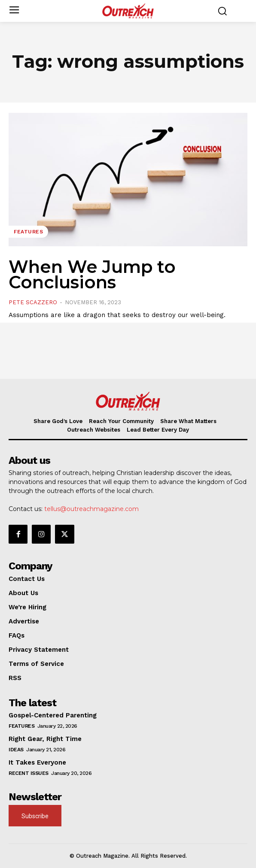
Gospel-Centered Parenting (53, 715)
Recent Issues (29, 773)
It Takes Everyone (37, 762)
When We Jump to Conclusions (92, 274)
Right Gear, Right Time (45, 739)
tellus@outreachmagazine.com (91, 509)
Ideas (16, 750)
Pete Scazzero (33, 302)
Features (28, 232)
